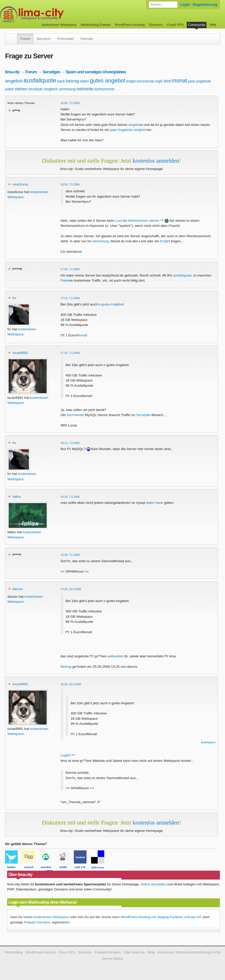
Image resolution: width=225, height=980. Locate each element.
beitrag (73, 81)
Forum (25, 39)
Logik (65, 755)
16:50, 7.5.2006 (70, 184)
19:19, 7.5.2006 (70, 497)
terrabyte (36, 89)
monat (179, 81)
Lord (119, 221)
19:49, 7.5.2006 (70, 555)
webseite (85, 89)
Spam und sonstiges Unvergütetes (96, 72)
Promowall (65, 39)
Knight (165, 241)
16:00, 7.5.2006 (70, 103)
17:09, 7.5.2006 (70, 269)
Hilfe (213, 25)
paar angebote (200, 81)
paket (9, 89)
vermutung (67, 89)
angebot (14, 81)
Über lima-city (134, 952)
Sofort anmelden (153, 884)
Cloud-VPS (175, 25)
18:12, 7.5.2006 (70, 443)
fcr (14, 298)
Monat (81, 335)
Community (197, 25)
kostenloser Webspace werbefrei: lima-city (51, 15)
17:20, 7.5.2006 (70, 353)
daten (85, 81)
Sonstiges (51, 72)
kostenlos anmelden (156, 161)
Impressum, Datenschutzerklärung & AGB (189, 952)
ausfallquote (40, 80)
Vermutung (100, 241)
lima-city (12, 72)
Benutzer (44, 39)
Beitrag (66, 667)
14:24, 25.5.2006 (71, 589)
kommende (145, 81)
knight (131, 81)
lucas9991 (20, 353)
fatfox (17, 497)
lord (167, 81)
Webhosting (14, 952)
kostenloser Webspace (59, 25)
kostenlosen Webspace (51, 917)
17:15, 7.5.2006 (70, 298)
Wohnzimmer (138, 221)
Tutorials (86, 39)
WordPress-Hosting (130, 25)
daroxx (18, 589)
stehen (21, 89)
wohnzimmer (105, 89)
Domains (156, 25)
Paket (65, 280)
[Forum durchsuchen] (163, 5)
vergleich (51, 89)
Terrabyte (143, 415)
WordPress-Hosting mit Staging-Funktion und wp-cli (160, 917)
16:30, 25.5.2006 (71, 684)
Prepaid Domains (37, 922)
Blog (151, 952)
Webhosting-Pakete (96, 25)
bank (61, 81)
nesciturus (20, 184)
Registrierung (205, 4)
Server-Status (113, 959)
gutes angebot (107, 81)
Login (185, 4)
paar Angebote (121, 130)
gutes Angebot (113, 304)
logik (159, 81)
